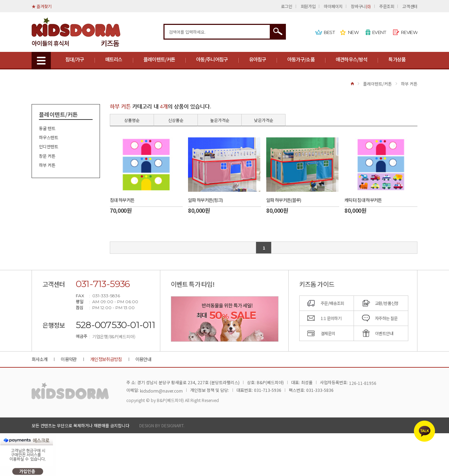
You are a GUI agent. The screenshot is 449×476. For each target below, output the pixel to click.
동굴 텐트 (47, 128)
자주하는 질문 (386, 318)
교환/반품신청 (387, 303)
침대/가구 (75, 59)
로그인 (287, 6)
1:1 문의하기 (331, 318)
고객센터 (410, 6)
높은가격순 (220, 120)
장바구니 (361, 6)
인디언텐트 (49, 147)
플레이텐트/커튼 (159, 59)
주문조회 (387, 6)
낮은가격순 (264, 120)
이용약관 (69, 359)
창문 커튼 (47, 156)
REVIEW (409, 32)
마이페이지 (333, 6)
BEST (329, 32)
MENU (41, 61)
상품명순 (132, 120)
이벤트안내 (384, 333)
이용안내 (143, 359)
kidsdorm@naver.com (161, 391)
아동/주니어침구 (212, 59)
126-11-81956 (363, 383)
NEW (353, 32)
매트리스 (114, 59)
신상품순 (176, 120)
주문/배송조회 (332, 303)
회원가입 (308, 6)
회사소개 (39, 359)
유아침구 (258, 59)
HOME (352, 84)
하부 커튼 (409, 84)
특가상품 (397, 59)
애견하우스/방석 (351, 59)
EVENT (379, 32)
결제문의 (328, 333)
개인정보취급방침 (106, 359)
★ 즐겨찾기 (42, 6)
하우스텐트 (49, 137)
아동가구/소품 (301, 59)
